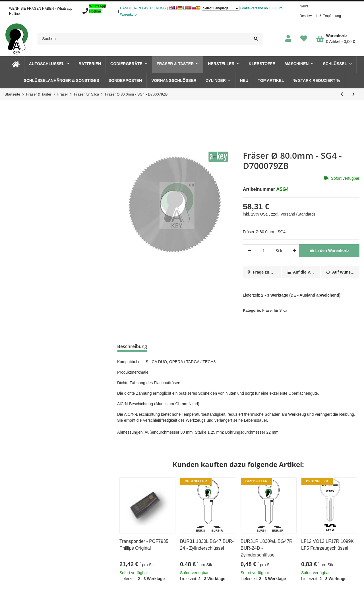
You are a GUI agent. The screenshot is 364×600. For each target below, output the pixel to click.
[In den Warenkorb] (329, 251)
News (304, 6)
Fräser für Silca (275, 310)
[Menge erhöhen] (293, 251)
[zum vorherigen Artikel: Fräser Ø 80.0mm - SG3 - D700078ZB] (342, 94)
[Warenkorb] (336, 39)
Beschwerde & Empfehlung (320, 16)
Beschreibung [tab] (132, 346)
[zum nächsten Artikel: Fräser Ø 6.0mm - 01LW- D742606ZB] (354, 94)
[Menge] (264, 251)
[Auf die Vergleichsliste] (301, 272)
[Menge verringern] (249, 251)
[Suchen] (144, 39)
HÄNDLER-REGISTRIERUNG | (144, 8)
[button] (288, 39)
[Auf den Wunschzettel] (340, 272)
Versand (288, 214)
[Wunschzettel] (304, 39)
